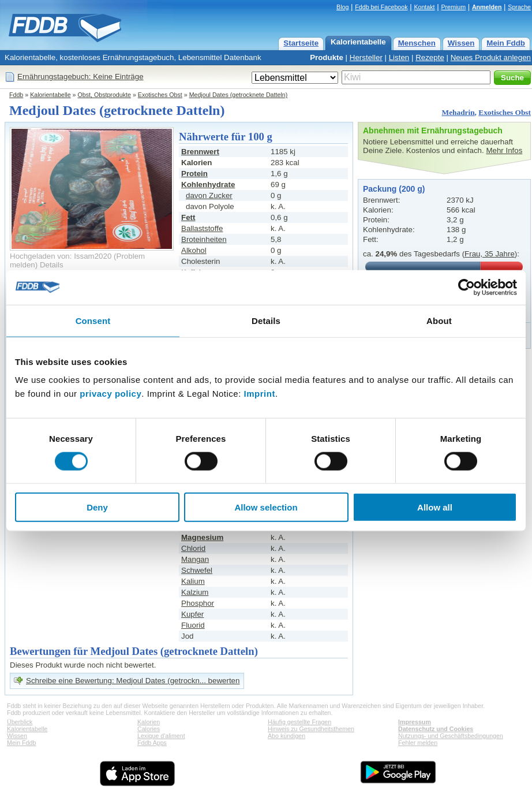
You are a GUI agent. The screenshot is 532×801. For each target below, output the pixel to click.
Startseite (301, 43)
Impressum (415, 722)
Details (52, 265)
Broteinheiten (204, 239)
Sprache (519, 7)
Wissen (461, 43)
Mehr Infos (504, 150)
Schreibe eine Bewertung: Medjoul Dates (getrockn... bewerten (133, 681)
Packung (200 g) (394, 189)
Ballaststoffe (202, 228)
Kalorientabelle (358, 42)
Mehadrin (458, 112)
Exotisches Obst (160, 95)
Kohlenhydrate (208, 185)
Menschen (417, 43)
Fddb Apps (152, 743)
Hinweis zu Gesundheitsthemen (311, 729)
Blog (342, 7)
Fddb (16, 95)
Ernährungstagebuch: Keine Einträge (80, 77)
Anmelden (487, 7)
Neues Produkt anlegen (491, 57)
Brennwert (200, 152)
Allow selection (266, 507)
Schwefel (197, 570)
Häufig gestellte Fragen (299, 722)
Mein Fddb (506, 43)
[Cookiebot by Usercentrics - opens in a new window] (467, 287)
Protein (194, 174)
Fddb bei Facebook (381, 7)
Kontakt (424, 7)
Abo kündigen (286, 736)
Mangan (195, 559)
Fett (188, 217)
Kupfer (192, 614)
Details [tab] (266, 320)
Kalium (193, 581)
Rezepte (430, 57)
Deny (97, 507)
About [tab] (439, 320)
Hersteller (366, 57)
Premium (453, 7)
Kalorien (149, 722)
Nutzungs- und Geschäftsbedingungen (451, 736)
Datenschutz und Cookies (436, 729)
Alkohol (194, 250)
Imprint (260, 394)
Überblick (20, 722)
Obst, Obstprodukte (104, 95)
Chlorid (193, 548)
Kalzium (195, 592)
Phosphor (198, 603)
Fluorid (193, 625)
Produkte (327, 57)
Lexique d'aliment (161, 736)
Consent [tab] (93, 320)
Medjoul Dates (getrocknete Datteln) (239, 95)
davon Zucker (209, 195)
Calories (149, 729)
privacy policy (110, 394)
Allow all (435, 507)
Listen (399, 57)
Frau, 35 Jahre (490, 254)
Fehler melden (418, 743)
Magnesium (202, 537)
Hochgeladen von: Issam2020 (61, 256)
